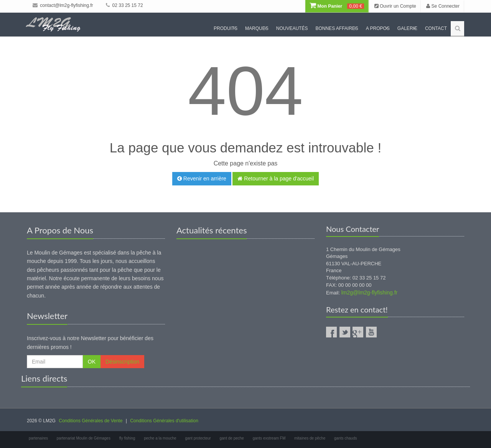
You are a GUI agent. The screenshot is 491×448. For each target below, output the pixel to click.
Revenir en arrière (202, 179)
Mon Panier (337, 6)
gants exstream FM (269, 438)
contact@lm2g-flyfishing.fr (63, 5)
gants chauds (346, 438)
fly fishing (127, 438)
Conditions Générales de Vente (91, 421)
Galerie (407, 28)
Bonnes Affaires (337, 28)
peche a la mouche (160, 438)
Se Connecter (443, 6)
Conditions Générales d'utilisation (164, 421)
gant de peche (231, 438)
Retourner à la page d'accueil (276, 179)
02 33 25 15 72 (124, 5)
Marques (257, 28)
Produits (226, 28)
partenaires (38, 438)
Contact (436, 28)
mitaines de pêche (310, 438)
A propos (378, 28)
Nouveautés (292, 28)
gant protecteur (198, 438)
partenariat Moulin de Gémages (84, 438)
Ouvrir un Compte (395, 6)
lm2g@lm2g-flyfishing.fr (369, 293)
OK (92, 362)
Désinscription (122, 362)
